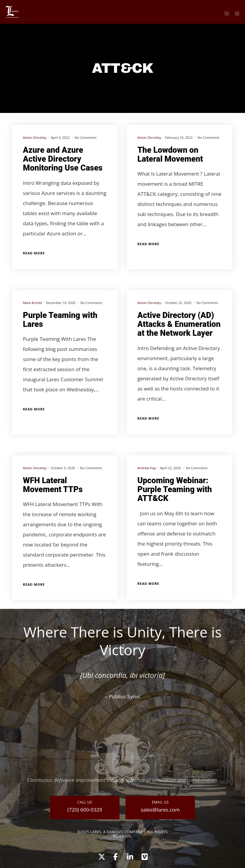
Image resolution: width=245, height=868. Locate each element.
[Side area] (225, 13)
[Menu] (235, 13)
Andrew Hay (147, 468)
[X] (101, 856)
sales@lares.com (160, 810)
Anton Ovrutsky (35, 137)
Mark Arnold (32, 303)
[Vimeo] (144, 856)
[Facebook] (115, 856)
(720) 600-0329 (85, 810)
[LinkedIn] (130, 856)
